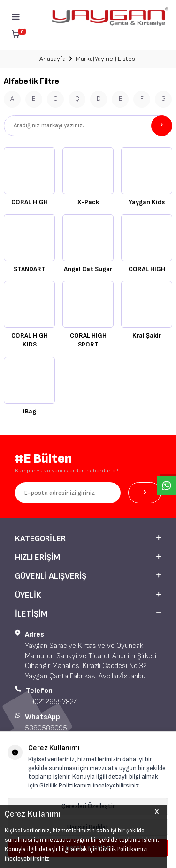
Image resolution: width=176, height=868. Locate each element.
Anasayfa (53, 59)
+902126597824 (52, 702)
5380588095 (46, 728)
